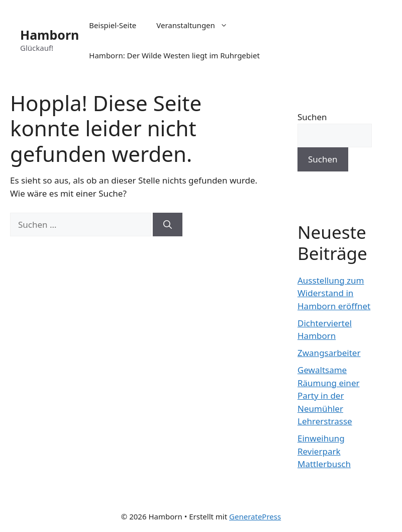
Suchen (312, 117)
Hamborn (49, 35)
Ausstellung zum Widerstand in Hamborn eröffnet (334, 293)
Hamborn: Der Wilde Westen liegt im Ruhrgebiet (174, 55)
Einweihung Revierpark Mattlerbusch (324, 451)
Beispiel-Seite (113, 25)
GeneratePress (255, 516)
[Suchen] (168, 225)
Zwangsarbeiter (329, 353)
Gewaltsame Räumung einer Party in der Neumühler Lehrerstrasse (329, 395)
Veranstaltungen (197, 25)
